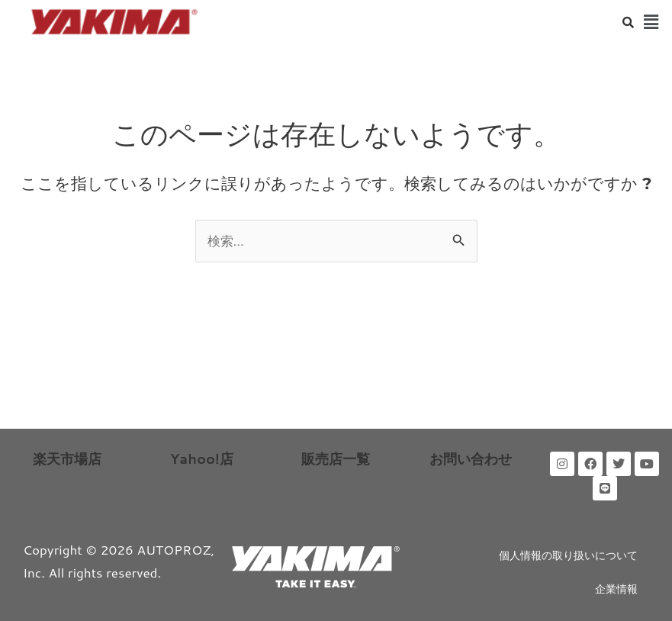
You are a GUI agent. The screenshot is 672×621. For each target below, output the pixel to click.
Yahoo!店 (202, 459)
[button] (651, 22)
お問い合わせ (471, 459)
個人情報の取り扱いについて (568, 555)
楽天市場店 (67, 459)
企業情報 (616, 589)
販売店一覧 (336, 459)
